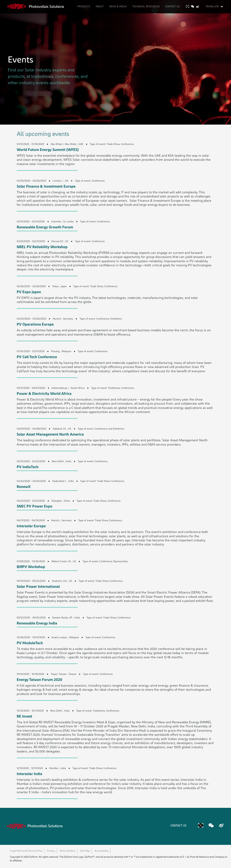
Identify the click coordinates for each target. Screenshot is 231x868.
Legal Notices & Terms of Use (26, 851)
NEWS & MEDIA (118, 7)
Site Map (85, 851)
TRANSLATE (214, 7)
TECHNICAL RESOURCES (146, 7)
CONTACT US (172, 7)
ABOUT (100, 7)
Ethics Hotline (68, 851)
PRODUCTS (84, 7)
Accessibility (102, 851)
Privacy (51, 851)
